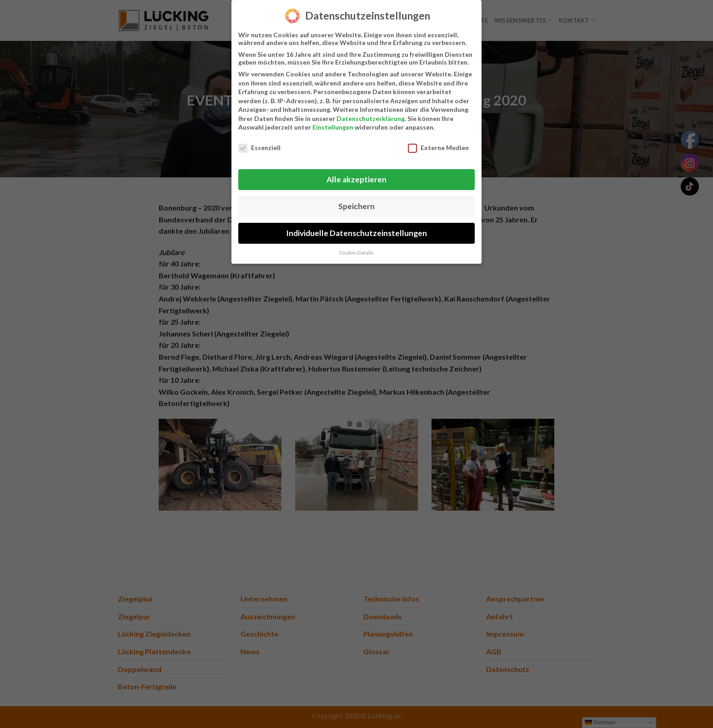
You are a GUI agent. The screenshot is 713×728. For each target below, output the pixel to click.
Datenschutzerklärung (371, 116)
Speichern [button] (356, 204)
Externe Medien (438, 146)
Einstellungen (333, 125)
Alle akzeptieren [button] (356, 177)
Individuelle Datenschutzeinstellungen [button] (356, 231)
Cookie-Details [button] (356, 251)
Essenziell (259, 146)
